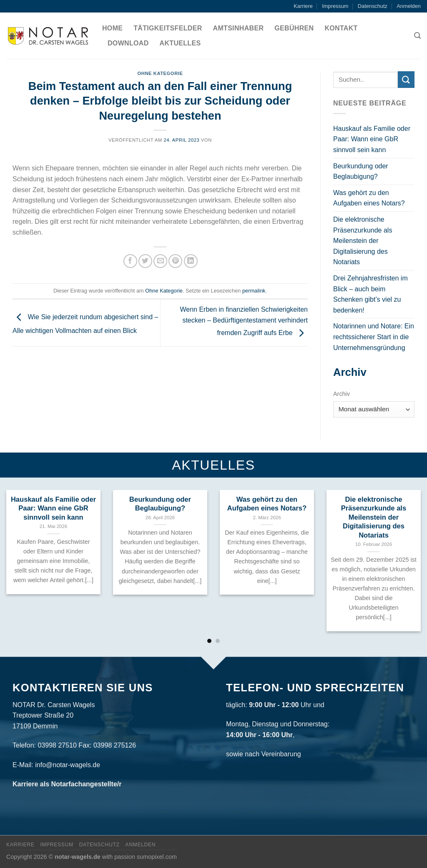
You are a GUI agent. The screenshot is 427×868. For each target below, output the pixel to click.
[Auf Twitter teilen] (145, 261)
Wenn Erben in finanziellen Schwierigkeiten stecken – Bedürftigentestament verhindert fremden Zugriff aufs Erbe (244, 321)
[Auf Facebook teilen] (130, 261)
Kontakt (341, 28)
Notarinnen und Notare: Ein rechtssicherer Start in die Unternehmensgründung (374, 337)
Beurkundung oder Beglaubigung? (361, 171)
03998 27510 (57, 745)
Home (112, 28)
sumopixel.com (157, 857)
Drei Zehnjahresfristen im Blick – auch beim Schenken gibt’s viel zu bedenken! (370, 294)
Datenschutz (373, 6)
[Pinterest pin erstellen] (175, 261)
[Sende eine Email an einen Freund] (160, 261)
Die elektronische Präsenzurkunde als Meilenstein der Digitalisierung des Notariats (363, 241)
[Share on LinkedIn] (191, 261)
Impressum (335, 6)
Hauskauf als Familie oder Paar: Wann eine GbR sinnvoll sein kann (372, 139)
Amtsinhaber (239, 28)
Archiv (342, 394)
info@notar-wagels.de (68, 765)
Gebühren (294, 28)
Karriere (303, 6)
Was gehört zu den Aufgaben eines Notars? (369, 198)
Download (128, 43)
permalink (254, 291)
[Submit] (406, 79)
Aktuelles (180, 43)
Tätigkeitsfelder (168, 28)
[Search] (417, 36)
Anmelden (409, 6)
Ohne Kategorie (160, 73)
